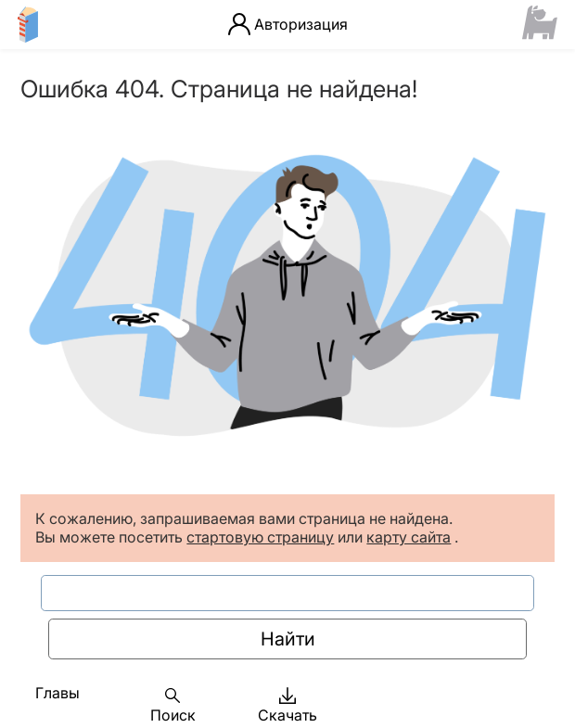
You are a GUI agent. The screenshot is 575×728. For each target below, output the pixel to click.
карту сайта (409, 537)
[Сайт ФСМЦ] (540, 24)
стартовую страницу (260, 537)
